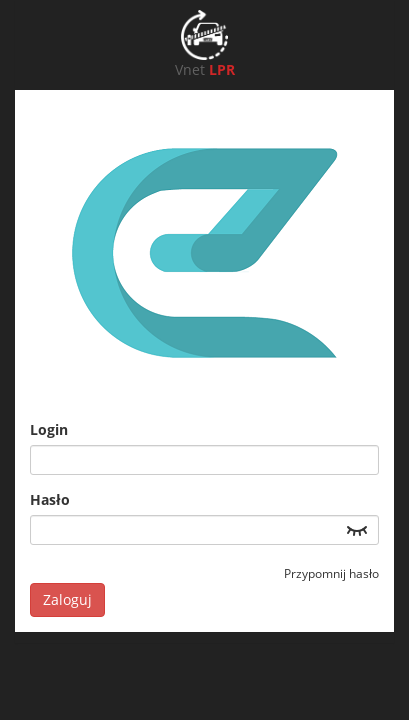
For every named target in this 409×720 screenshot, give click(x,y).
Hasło (50, 499)
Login (49, 429)
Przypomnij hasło (331, 573)
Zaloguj (67, 599)
